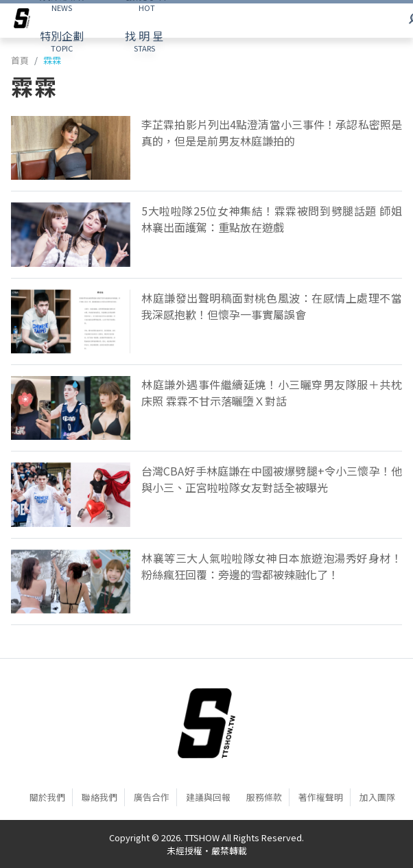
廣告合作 (152, 797)
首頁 (20, 60)
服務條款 (264, 797)
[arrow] (22, 21)
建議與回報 (208, 797)
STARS (144, 40)
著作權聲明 (321, 797)
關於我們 (47, 797)
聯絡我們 (99, 797)
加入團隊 (377, 797)
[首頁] (206, 723)
